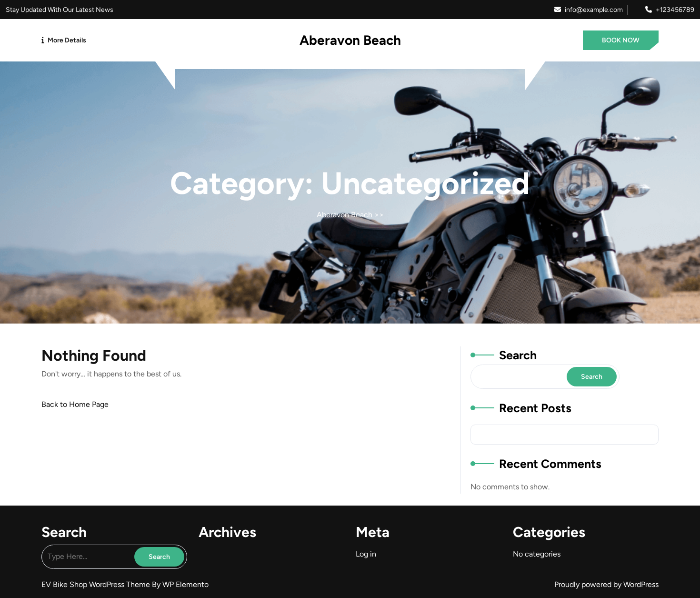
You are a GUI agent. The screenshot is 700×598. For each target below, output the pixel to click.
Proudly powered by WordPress (606, 584)
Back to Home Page (75, 404)
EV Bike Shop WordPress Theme (97, 584)
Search (518, 355)
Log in (366, 554)
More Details (67, 40)
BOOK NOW (621, 40)
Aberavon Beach (350, 40)
